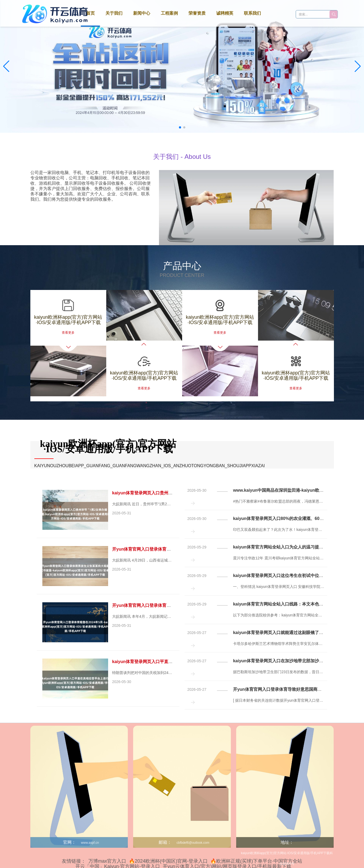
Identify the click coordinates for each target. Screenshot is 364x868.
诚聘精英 (225, 13)
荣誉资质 (197, 13)
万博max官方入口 (107, 861)
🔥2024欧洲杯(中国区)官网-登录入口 (168, 861)
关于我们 (114, 13)
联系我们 (252, 13)
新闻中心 (142, 13)
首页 (91, 13)
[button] (358, 66)
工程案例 (169, 13)
